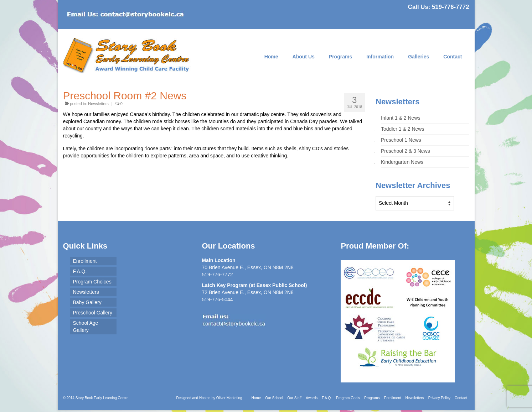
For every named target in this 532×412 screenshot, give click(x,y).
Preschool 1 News (401, 140)
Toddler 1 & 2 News (402, 129)
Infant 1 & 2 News (401, 118)
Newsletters (98, 104)
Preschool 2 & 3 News (406, 151)
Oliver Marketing (229, 398)
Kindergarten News (402, 162)
